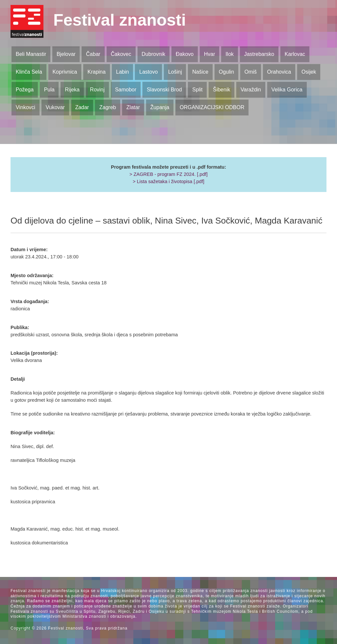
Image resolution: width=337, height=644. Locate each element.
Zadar (82, 107)
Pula (49, 90)
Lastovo (148, 72)
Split (197, 90)
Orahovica (279, 72)
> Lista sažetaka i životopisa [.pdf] (168, 181)
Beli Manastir (31, 54)
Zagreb (108, 107)
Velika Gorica (287, 90)
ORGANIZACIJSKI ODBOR (212, 107)
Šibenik (221, 90)
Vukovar (55, 107)
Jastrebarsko (259, 54)
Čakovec (121, 54)
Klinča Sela (29, 72)
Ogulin (226, 72)
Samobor (126, 90)
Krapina (97, 72)
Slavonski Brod (164, 90)
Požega (25, 90)
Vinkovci (26, 107)
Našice (200, 72)
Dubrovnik (153, 54)
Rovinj (97, 90)
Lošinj (175, 72)
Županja (160, 107)
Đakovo (185, 54)
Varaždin (251, 90)
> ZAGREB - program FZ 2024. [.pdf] (168, 174)
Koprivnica (65, 72)
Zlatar (133, 107)
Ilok (230, 54)
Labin (122, 72)
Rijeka (72, 90)
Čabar (93, 54)
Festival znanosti (120, 20)
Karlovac (295, 54)
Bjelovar (66, 54)
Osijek (309, 72)
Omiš (251, 72)
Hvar (210, 54)
